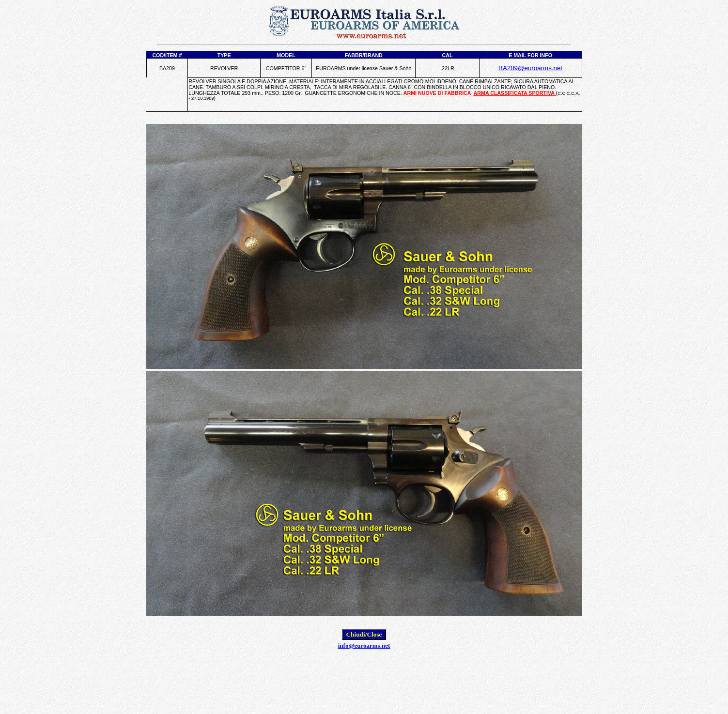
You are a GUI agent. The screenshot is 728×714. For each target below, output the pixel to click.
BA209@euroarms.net (530, 68)
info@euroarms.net (364, 646)
